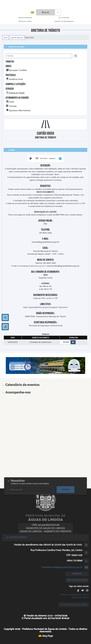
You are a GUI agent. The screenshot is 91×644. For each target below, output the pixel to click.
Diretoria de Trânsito (17, 93)
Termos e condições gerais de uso (74, 595)
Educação (13, 106)
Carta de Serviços (17, 38)
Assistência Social (16, 79)
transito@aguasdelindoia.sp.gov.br (31, 266)
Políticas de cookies (80, 597)
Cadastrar (66, 489)
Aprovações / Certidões (18, 70)
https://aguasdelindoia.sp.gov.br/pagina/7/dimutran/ (46, 307)
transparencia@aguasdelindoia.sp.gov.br (62, 567)
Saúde (11, 102)
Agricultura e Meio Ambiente (20, 110)
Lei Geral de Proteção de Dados (74, 605)
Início (6, 38)
